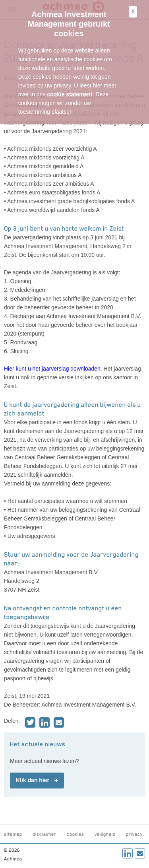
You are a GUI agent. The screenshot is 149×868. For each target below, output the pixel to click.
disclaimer (45, 834)
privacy (134, 834)
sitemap (13, 834)
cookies (75, 834)
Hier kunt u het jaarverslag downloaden (52, 369)
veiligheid (105, 834)
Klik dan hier (33, 780)
